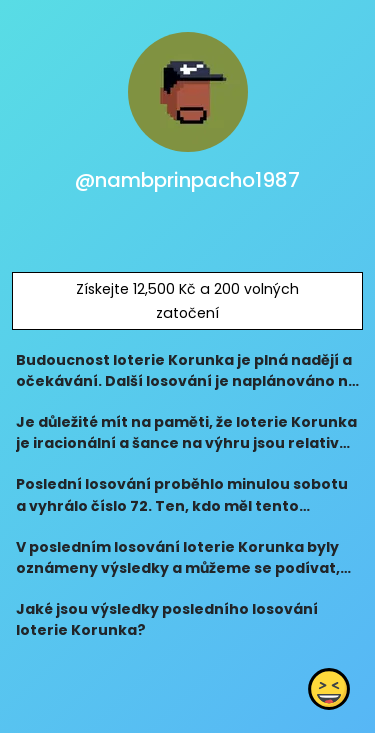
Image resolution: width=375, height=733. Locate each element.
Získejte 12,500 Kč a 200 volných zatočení (187, 301)
